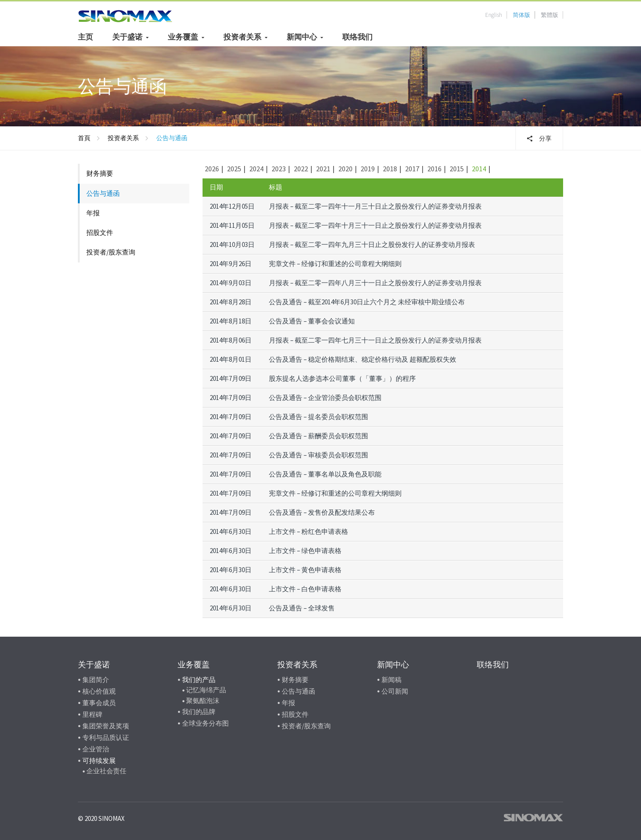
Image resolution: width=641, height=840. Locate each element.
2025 (234, 169)
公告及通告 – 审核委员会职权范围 (318, 455)
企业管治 (96, 749)
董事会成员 (99, 703)
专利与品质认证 (106, 737)
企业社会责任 (106, 771)
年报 (93, 213)
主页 (85, 37)
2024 (256, 169)
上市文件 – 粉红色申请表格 (308, 531)
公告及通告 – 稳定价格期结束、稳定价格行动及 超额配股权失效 (363, 359)
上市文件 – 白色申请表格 (305, 589)
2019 (368, 169)
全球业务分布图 (205, 723)
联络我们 (357, 37)
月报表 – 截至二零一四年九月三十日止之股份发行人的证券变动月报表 (372, 244)
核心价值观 (99, 691)
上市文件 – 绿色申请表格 (305, 551)
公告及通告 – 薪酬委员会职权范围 (318, 436)
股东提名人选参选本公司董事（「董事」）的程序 (342, 378)
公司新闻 (395, 691)
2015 (457, 169)
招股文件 (100, 232)
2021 (323, 169)
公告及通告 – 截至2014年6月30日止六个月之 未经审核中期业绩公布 (367, 302)
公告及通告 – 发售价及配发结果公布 (322, 512)
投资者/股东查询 (111, 252)
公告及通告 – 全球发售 (302, 608)
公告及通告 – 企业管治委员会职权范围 (325, 398)
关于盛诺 (127, 37)
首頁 (84, 138)
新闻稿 (391, 680)
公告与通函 (103, 193)
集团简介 (96, 680)
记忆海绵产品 (206, 690)
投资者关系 (242, 37)
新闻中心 (302, 37)
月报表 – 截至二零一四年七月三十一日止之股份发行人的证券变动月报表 (375, 340)
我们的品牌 (199, 712)
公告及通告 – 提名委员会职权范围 (318, 417)
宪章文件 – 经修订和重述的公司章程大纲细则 (335, 264)
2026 (212, 169)
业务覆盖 (183, 37)
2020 (345, 169)
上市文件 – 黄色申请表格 (305, 570)
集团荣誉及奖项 (106, 726)
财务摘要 (100, 173)
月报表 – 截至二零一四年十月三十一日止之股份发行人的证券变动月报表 (375, 225)
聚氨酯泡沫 (203, 701)
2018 (390, 169)
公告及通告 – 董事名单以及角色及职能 (325, 474)
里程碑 (92, 714)
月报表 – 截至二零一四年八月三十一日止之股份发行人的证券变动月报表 (375, 283)
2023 (279, 169)
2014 (479, 169)
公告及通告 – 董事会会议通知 (312, 321)
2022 (301, 169)
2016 (434, 169)
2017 (412, 169)
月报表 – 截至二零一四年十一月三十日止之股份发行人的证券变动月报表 (375, 206)
